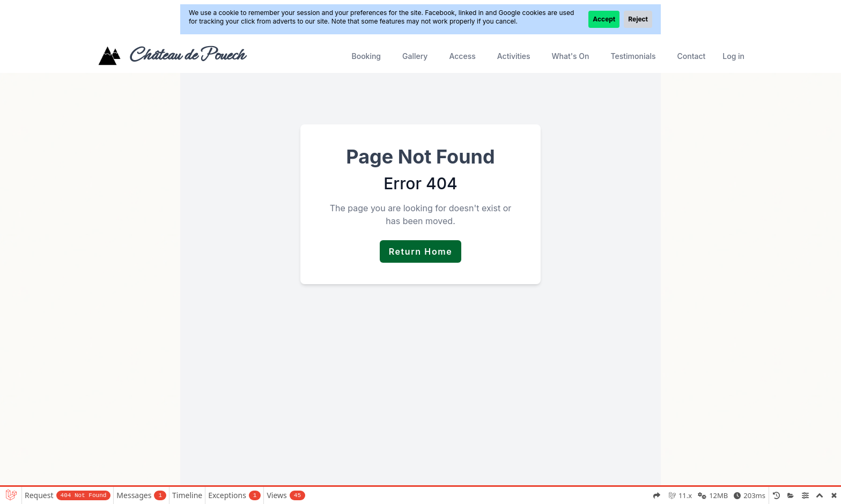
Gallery (415, 56)
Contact (691, 56)
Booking (366, 56)
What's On (571, 56)
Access (462, 56)
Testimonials (633, 56)
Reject (638, 19)
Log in (733, 56)
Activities (514, 56)
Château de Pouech (186, 55)
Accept (604, 19)
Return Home (421, 251)
